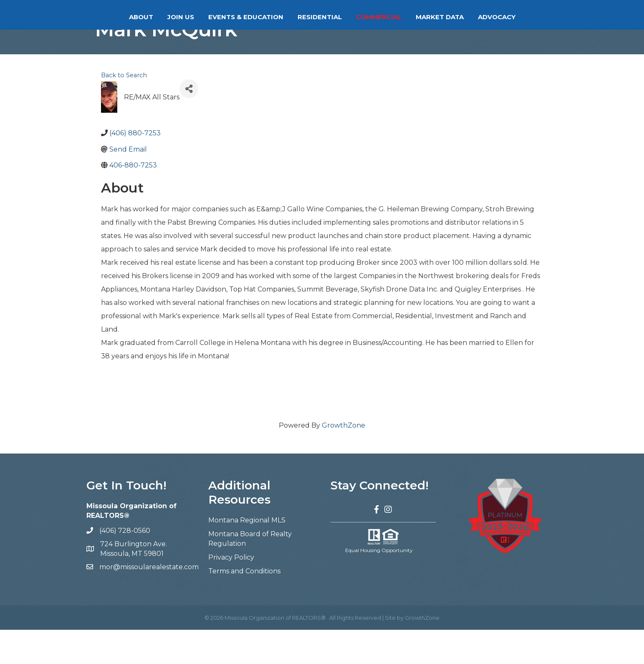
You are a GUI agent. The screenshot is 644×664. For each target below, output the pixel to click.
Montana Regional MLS (247, 554)
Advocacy (530, 17)
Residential (353, 17)
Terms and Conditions (244, 605)
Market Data (473, 17)
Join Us (147, 17)
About (108, 17)
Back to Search (124, 109)
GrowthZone (343, 460)
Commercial (412, 17)
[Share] (189, 123)
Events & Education (212, 17)
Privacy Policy (231, 592)
